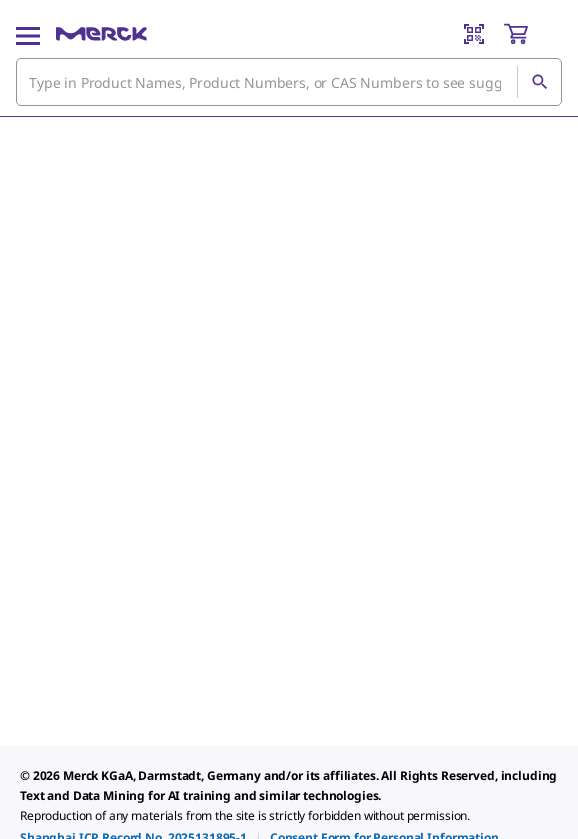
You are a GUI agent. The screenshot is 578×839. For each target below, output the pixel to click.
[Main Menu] (28, 34)
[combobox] (289, 82)
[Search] (539, 82)
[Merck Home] (101, 34)
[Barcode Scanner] (474, 34)
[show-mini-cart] (532, 34)
